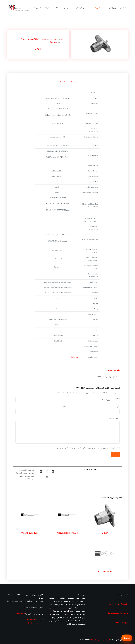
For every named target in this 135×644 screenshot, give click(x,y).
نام (118, 406)
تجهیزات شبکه (94, 8)
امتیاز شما (118, 400)
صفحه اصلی (123, 8)
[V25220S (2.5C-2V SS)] (30, 515)
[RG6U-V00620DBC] (105, 553)
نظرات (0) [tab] (62, 82)
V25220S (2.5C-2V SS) (30, 533)
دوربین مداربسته (109, 8)
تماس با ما (37, 8)
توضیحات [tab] (73, 82)
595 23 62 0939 (19, 614)
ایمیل (64, 406)
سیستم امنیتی (79, 8)
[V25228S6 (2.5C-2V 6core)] (67, 515)
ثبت (115, 454)
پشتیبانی (65, 8)
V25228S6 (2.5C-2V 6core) (67, 533)
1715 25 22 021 (32, 620)
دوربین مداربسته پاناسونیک (118, 613)
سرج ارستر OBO (122, 622)
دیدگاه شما (114, 419)
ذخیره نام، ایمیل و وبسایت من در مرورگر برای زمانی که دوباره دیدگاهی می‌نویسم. (86, 448)
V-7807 (105, 533)
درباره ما (46, 8)
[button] (53, 472)
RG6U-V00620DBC (105, 572)
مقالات (55, 8)
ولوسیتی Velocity (41, 39)
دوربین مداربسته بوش (119, 604)
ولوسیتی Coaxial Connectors (25, 475)
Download (74, 357)
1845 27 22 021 (33, 623)
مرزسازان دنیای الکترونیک (100, 639)
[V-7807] (105, 515)
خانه (62, 39)
